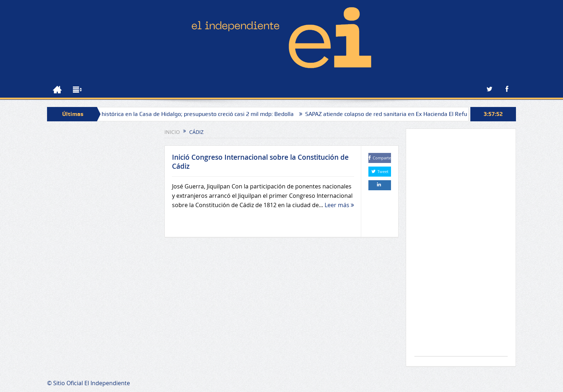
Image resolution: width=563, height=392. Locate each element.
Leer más (339, 205)
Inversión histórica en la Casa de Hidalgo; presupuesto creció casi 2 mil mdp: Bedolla (188, 114)
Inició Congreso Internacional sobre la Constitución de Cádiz (260, 162)
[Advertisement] (461, 246)
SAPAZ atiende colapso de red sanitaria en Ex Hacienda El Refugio (393, 114)
